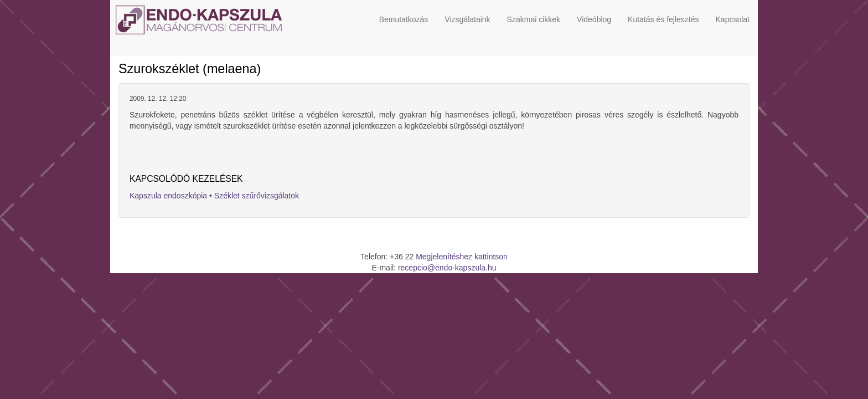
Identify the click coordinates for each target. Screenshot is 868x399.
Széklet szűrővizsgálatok (257, 196)
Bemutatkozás (404, 19)
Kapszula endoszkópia (168, 196)
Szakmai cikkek (534, 19)
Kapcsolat (733, 19)
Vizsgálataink (467, 19)
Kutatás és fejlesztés (663, 19)
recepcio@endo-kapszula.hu (447, 268)
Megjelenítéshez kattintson (462, 257)
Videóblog (594, 19)
